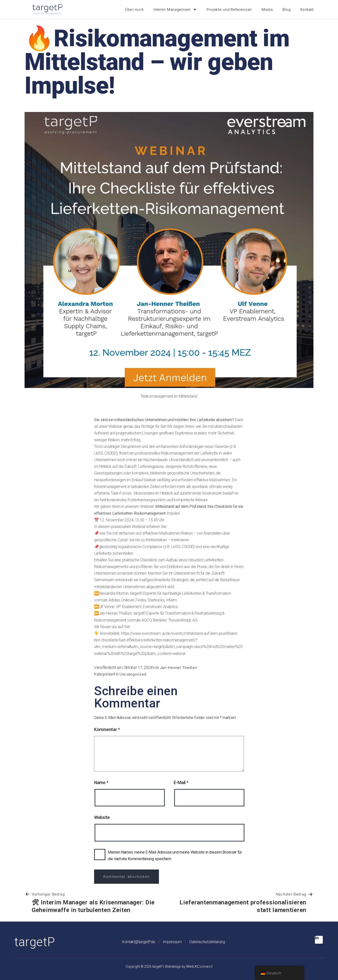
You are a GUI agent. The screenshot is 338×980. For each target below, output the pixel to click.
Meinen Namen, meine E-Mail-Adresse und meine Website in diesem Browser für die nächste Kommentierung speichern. (175, 856)
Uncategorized (133, 674)
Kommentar (107, 729)
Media (267, 9)
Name (101, 782)
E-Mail (181, 782)
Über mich (134, 9)
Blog (287, 9)
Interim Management (175, 9)
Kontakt (307, 9)
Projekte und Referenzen (229, 9)
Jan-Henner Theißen (179, 668)
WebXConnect (199, 966)
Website (102, 817)
